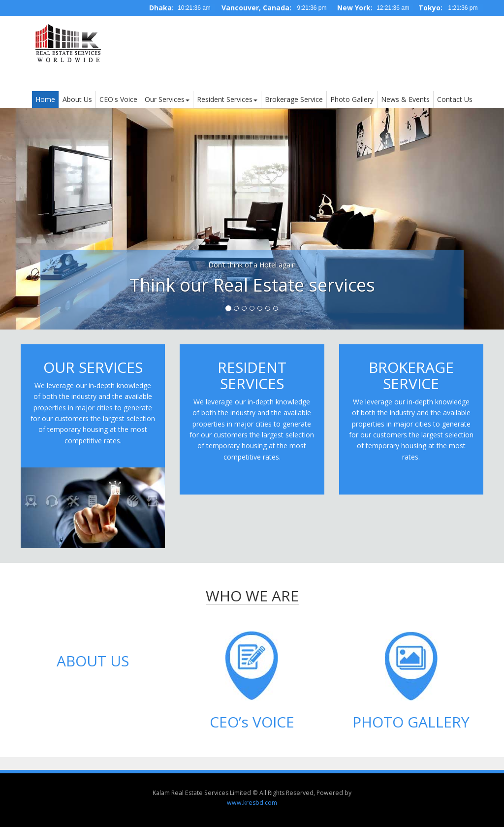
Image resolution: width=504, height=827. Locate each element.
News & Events (405, 99)
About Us (77, 99)
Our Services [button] (167, 99)
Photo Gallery (352, 99)
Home (45, 99)
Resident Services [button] (227, 99)
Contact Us (455, 99)
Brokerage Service (294, 99)
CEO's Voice (118, 99)
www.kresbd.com (252, 803)
